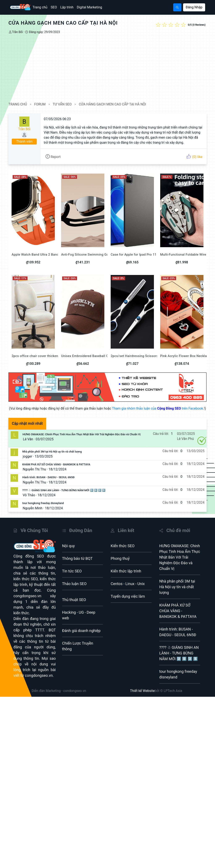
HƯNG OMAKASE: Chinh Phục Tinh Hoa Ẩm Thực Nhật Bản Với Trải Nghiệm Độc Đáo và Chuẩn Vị (83, 439)
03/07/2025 (46, 444)
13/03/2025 (45, 461)
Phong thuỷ (120, 563)
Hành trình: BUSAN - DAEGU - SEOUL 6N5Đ (50, 482)
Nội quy (69, 550)
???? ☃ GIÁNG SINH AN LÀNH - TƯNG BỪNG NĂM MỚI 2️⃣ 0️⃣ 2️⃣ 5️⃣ (65, 495)
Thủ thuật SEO (74, 604)
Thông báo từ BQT (77, 563)
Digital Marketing (90, 7)
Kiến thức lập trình (126, 576)
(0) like (193, 157)
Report (54, 157)
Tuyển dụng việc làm (128, 601)
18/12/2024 (59, 474)
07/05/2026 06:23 (59, 119)
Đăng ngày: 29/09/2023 (45, 32)
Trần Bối (19, 32)
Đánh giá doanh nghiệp (81, 635)
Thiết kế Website (142, 695)
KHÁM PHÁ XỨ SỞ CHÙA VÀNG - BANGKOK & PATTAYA (58, 469)
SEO (54, 7)
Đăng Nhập (194, 7)
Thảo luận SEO (74, 588)
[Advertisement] (107, 68)
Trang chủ (40, 7)
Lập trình (67, 7)
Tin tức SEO (72, 576)
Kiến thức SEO (123, 550)
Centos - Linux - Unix (128, 588)
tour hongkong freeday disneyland (44, 508)
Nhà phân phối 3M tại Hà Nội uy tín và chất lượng (53, 456)
